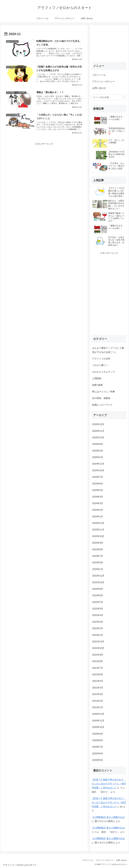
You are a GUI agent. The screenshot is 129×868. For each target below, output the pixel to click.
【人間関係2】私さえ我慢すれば (108, 817)
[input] (109, 97)
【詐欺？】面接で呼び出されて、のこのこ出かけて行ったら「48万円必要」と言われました (109, 784)
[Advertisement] (44, 164)
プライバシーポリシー (104, 82)
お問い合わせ (99, 88)
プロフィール (99, 75)
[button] (124, 97)
